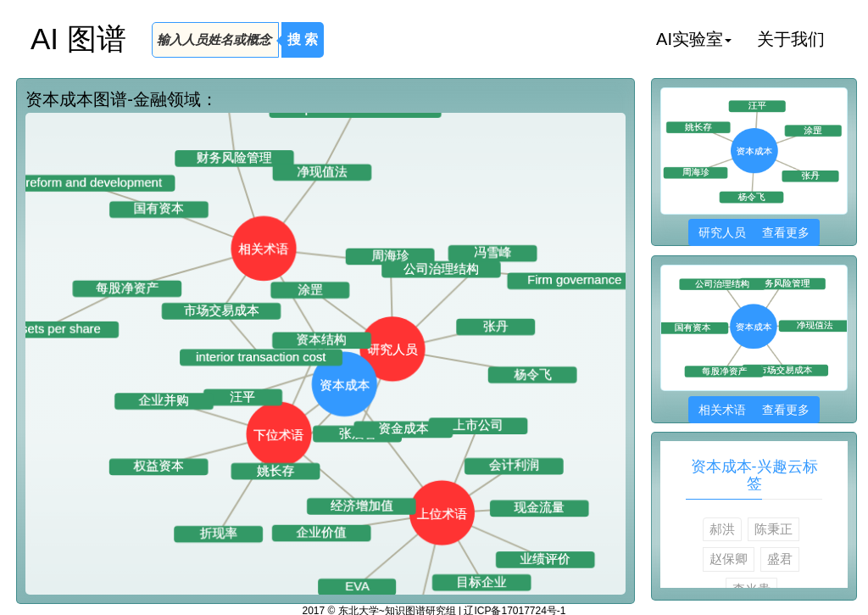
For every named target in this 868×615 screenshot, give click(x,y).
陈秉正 (773, 529)
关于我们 (791, 39)
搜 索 (303, 39)
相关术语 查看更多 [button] (754, 410)
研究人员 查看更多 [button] (754, 232)
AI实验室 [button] (694, 39)
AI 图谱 (78, 39)
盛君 (780, 559)
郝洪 (722, 529)
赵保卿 (729, 559)
